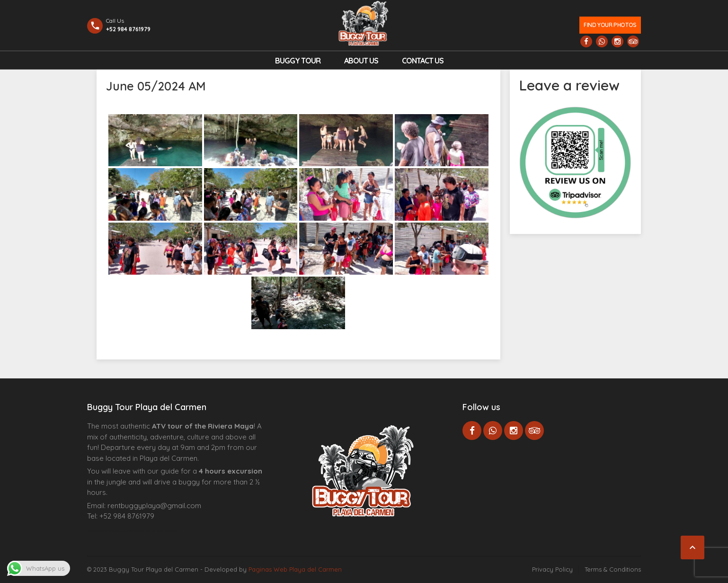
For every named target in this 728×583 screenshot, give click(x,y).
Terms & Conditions (613, 569)
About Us (361, 61)
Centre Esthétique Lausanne (140, 531)
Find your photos (610, 25)
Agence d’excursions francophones (106, 531)
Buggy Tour (298, 61)
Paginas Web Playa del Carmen (295, 569)
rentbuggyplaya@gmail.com (154, 506)
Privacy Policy (552, 569)
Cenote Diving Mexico (167, 531)
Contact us (423, 61)
